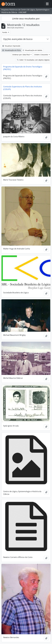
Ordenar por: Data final (21, 55)
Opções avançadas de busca (18, 39)
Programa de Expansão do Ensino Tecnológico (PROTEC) (23, 68)
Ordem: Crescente (41, 55)
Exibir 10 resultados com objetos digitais (33, 60)
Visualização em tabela (32, 50)
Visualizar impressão (11, 46)
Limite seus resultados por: (26, 19)
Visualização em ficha (12, 50)
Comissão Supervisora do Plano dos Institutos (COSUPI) (23, 88)
